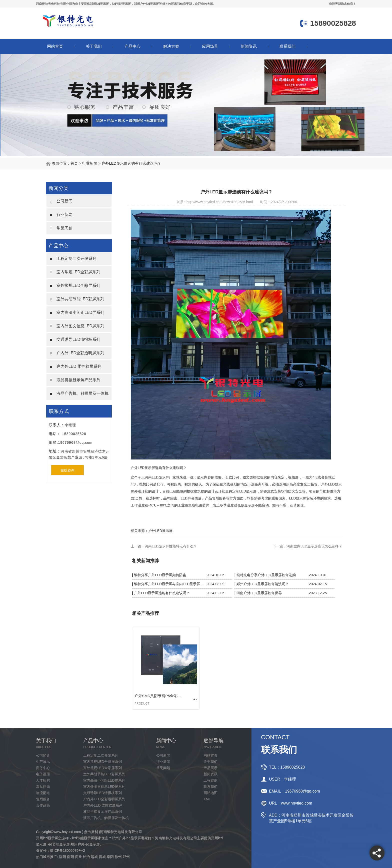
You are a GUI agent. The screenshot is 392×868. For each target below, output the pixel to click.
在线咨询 (67, 470)
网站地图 (210, 793)
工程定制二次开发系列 (76, 258)
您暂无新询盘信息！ (342, 4)
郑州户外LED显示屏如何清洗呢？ (263, 584)
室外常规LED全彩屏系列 (78, 285)
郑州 (126, 857)
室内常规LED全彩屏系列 (78, 272)
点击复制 (91, 832)
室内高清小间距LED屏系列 (80, 312)
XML (207, 799)
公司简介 (43, 755)
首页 (74, 163)
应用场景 (210, 46)
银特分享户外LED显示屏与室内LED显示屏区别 (169, 584)
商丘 (78, 857)
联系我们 (287, 46)
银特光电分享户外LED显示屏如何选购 (266, 575)
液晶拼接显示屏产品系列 (78, 380)
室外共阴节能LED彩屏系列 (80, 299)
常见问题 (64, 228)
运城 (94, 857)
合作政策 (43, 805)
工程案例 (210, 780)
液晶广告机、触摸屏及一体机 (82, 393)
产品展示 (210, 768)
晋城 (102, 857)
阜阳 (110, 857)
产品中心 (132, 46)
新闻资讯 (249, 46)
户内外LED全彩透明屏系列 (80, 353)
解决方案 (171, 46)
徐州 (118, 857)
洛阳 (62, 857)
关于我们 (94, 46)
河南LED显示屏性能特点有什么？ (171, 546)
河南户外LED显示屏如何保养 (259, 593)
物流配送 (43, 793)
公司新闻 (64, 201)
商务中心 (43, 768)
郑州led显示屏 (99, 4)
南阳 (70, 857)
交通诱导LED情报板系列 (78, 339)
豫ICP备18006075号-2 (67, 851)
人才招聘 (43, 780)
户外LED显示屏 (160, 531)
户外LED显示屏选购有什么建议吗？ (131, 163)
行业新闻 (90, 163)
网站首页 (55, 46)
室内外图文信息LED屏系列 (80, 326)
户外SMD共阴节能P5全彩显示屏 (160, 696)
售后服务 (43, 799)
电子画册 (43, 774)
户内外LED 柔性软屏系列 (79, 366)
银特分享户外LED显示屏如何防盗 (160, 575)
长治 (86, 857)
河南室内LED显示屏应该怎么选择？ (314, 546)
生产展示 (43, 762)
